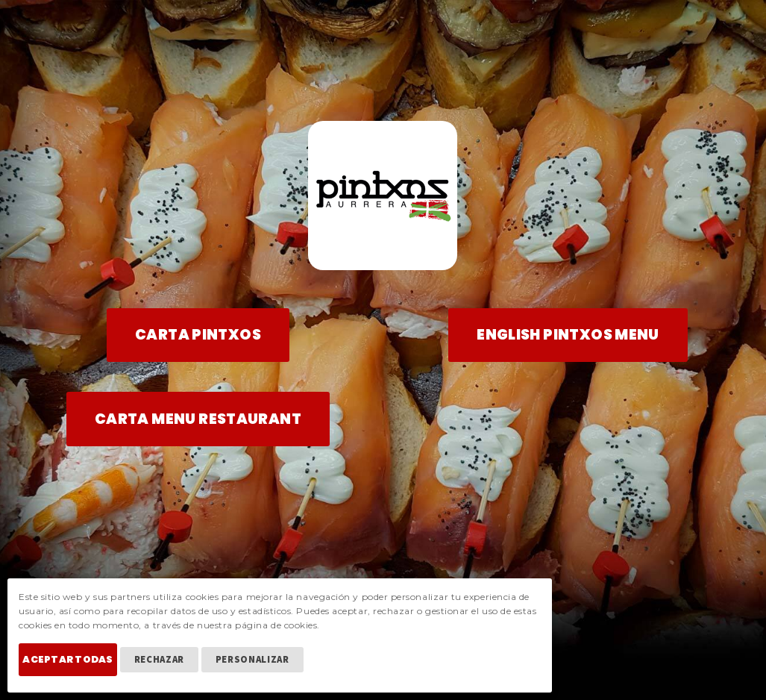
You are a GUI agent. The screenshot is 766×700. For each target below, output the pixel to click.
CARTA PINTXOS (198, 335)
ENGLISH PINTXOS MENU (568, 335)
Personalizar (273, 669)
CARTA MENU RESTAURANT (198, 419)
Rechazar (179, 669)
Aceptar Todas (78, 669)
